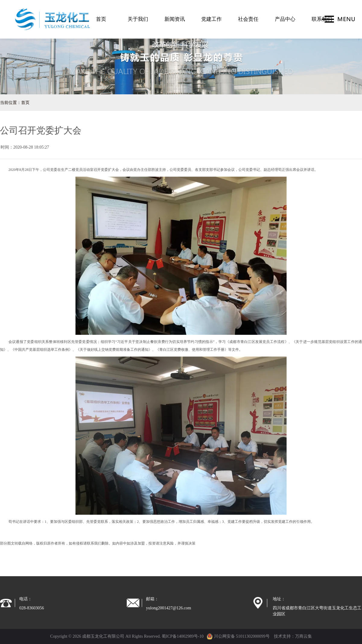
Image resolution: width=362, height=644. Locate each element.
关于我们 (138, 19)
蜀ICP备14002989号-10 (183, 636)
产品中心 (285, 19)
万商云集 (303, 636)
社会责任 (248, 19)
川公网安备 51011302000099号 (238, 636)
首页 (101, 19)
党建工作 (211, 19)
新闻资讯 (175, 19)
